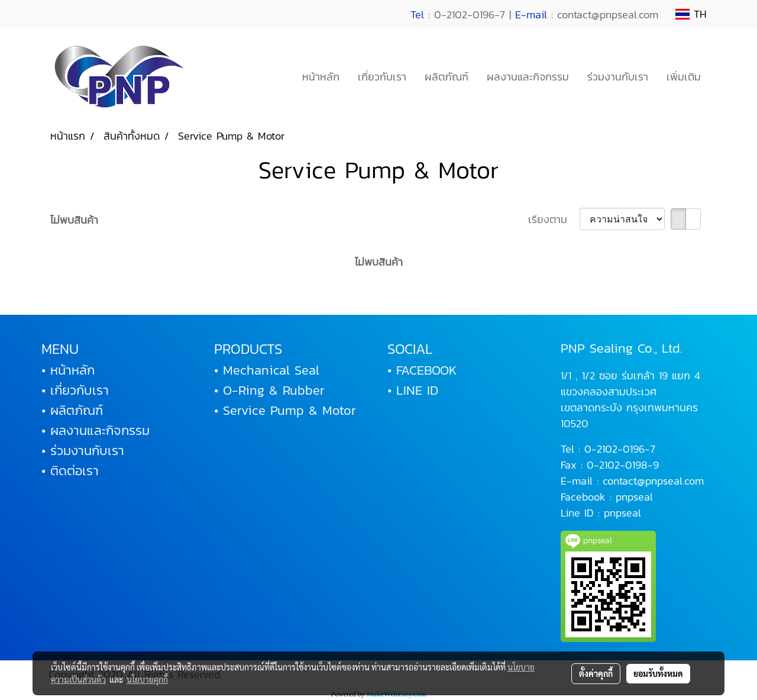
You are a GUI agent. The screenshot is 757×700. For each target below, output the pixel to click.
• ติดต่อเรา (70, 471)
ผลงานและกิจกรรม (528, 77)
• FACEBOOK (422, 370)
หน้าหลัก (321, 77)
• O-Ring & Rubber (269, 390)
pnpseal (634, 497)
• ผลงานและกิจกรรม (96, 430)
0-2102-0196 (614, 449)
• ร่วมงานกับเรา (83, 451)
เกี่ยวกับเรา (382, 77)
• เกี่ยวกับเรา (75, 390)
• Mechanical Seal (267, 370)
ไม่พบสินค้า (74, 220)
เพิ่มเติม (684, 77)
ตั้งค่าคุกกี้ (596, 673)
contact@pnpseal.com (653, 481)
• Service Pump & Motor (285, 410)
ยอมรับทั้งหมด (658, 673)
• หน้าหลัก (68, 370)
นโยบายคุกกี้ (147, 679)
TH (691, 14)
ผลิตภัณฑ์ (447, 77)
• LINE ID (413, 390)
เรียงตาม (554, 219)
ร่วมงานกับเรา (618, 77)
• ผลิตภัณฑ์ (72, 410)
